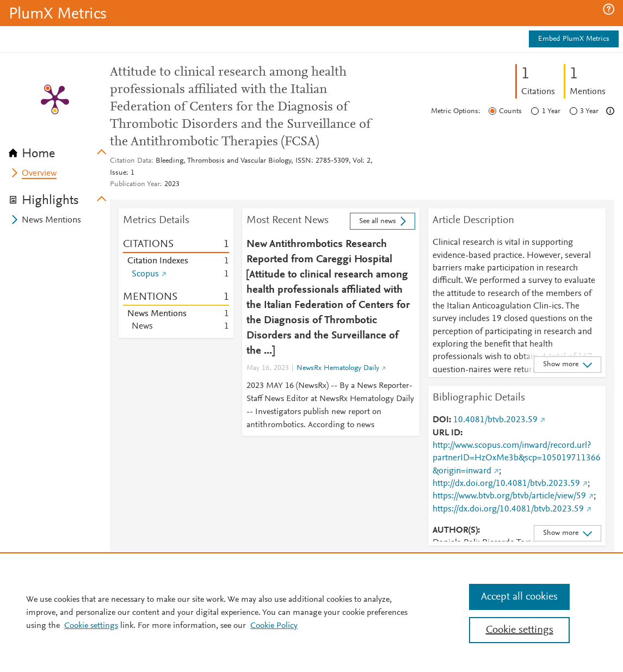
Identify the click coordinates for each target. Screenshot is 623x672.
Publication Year (135, 184)
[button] (609, 9)
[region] (311, 612)
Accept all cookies (519, 597)
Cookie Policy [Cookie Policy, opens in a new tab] (274, 626)
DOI (441, 420)
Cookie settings (91, 626)
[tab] (59, 150)
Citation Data (131, 161)
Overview (39, 174)
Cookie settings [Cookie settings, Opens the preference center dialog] (520, 630)
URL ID (446, 433)
